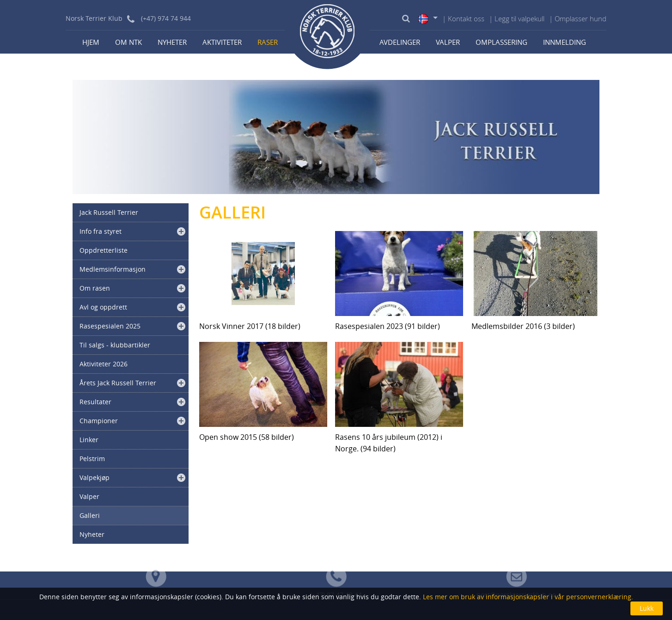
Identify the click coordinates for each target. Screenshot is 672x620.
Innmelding (565, 42)
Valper (448, 42)
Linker (89, 440)
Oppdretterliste (104, 250)
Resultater (95, 402)
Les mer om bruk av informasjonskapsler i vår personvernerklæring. (527, 597)
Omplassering (501, 42)
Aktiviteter (222, 42)
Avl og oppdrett (103, 307)
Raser (268, 42)
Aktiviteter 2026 (104, 364)
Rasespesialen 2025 (110, 326)
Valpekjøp (95, 477)
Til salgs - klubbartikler (115, 345)
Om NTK (128, 42)
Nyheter (172, 42)
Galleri (90, 515)
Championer (99, 421)
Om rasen (95, 288)
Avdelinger (400, 42)
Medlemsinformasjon (113, 269)
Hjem (91, 42)
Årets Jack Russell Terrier (118, 383)
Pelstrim (92, 459)
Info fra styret (101, 231)
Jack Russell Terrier (109, 212)
